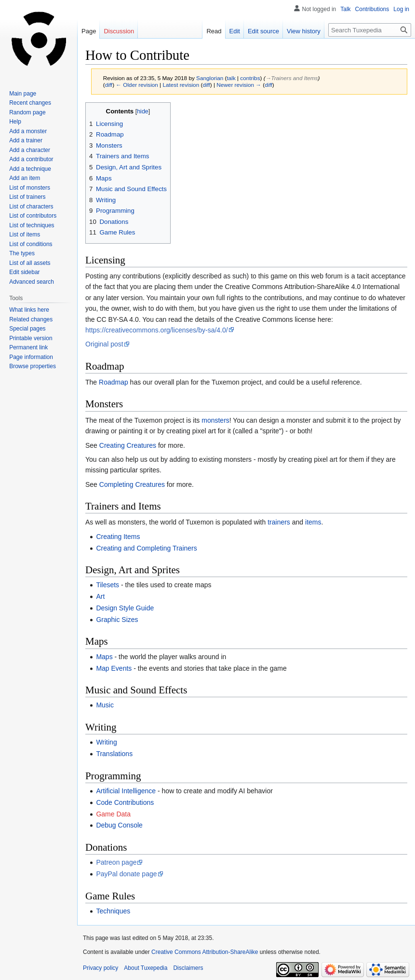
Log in (401, 9)
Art (100, 596)
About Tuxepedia (146, 968)
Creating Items (118, 537)
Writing (106, 742)
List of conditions (31, 244)
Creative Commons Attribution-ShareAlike (205, 952)
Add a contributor (31, 159)
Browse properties (33, 366)
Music (105, 705)
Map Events (114, 668)
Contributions (372, 9)
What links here (29, 310)
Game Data (113, 814)
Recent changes (30, 103)
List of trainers (27, 197)
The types (22, 253)
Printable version (31, 338)
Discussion (119, 31)
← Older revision (137, 85)
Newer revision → (239, 85)
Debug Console (119, 825)
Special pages (27, 329)
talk (231, 78)
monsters (215, 420)
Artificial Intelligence (126, 791)
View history (304, 31)
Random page (27, 112)
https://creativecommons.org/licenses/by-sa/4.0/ (157, 330)
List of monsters (30, 188)
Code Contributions (125, 802)
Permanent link (28, 347)
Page (89, 31)
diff (109, 85)
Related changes (31, 319)
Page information (31, 357)
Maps (104, 657)
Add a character (30, 150)
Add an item (25, 178)
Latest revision (181, 85)
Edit (235, 31)
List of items (25, 235)
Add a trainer (26, 140)
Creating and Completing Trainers (146, 548)
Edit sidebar (24, 272)
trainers (279, 522)
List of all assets (30, 263)
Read (214, 31)
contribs (250, 78)
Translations (114, 754)
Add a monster (28, 131)
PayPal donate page (126, 874)
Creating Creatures (128, 445)
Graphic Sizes (117, 620)
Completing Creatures (132, 484)
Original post (104, 344)
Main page (23, 94)
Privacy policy (100, 968)
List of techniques (32, 225)
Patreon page (116, 862)
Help (15, 122)
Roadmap (114, 382)
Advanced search (32, 282)
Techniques (113, 911)
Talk (345, 9)
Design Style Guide (125, 608)
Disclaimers (188, 968)
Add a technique (30, 169)
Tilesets (107, 585)
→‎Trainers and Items (292, 78)
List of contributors (33, 216)
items (313, 522)
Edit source (263, 31)
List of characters (31, 207)
